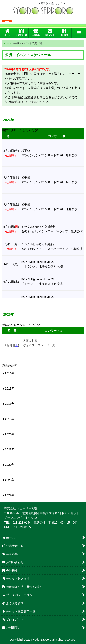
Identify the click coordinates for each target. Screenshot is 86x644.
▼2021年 (8, 449)
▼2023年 (8, 480)
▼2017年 (8, 388)
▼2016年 (8, 373)
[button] (79, 33)
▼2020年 (8, 434)
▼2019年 (8, 419)
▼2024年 (8, 495)
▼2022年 (8, 465)
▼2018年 (8, 404)
